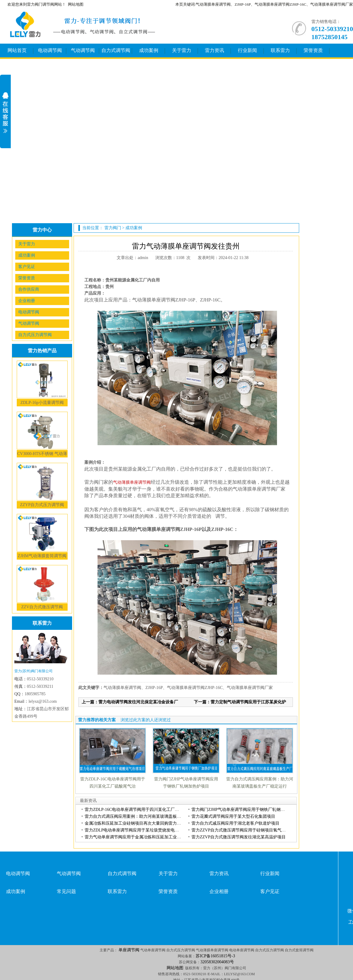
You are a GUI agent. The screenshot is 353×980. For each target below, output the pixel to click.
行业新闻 (247, 50)
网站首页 (17, 50)
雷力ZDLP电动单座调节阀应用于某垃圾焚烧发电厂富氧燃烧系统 (144, 830)
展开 (5, 113)
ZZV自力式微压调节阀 (42, 607)
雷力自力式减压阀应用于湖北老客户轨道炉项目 (235, 823)
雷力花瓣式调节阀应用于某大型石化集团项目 (233, 816)
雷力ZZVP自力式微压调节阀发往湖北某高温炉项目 (239, 837)
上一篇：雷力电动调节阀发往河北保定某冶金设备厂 (130, 702)
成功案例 (149, 50)
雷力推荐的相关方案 (97, 720)
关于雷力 (182, 50)
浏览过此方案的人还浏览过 (146, 720)
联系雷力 (280, 50)
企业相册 (27, 301)
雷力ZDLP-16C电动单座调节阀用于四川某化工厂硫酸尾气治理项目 (146, 810)
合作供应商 (29, 289)
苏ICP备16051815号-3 (215, 956)
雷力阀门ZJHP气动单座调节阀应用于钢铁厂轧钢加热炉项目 (247, 810)
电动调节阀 (50, 50)
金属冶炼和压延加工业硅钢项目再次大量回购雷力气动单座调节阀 (145, 823)
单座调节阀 (129, 950)
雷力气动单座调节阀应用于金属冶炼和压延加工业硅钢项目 (139, 837)
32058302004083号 (217, 962)
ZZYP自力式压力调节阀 (42, 505)
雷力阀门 (113, 228)
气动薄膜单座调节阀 (132, 482)
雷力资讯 (214, 50)
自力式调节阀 (116, 50)
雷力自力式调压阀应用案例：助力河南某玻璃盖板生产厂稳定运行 (145, 816)
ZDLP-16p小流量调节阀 (42, 403)
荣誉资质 (313, 50)
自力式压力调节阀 (35, 335)
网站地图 (76, 4)
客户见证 (27, 267)
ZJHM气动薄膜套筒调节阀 (42, 556)
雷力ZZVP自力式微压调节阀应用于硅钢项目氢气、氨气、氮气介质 (253, 830)
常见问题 (66, 891)
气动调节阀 (83, 50)
